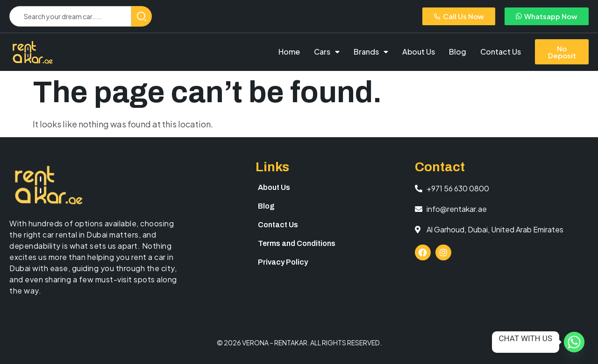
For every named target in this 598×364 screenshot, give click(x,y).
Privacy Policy (283, 262)
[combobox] (70, 16)
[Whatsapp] (574, 342)
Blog (458, 52)
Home (289, 52)
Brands (371, 52)
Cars (327, 52)
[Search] (142, 16)
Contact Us (501, 52)
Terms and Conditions (297, 243)
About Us (419, 52)
